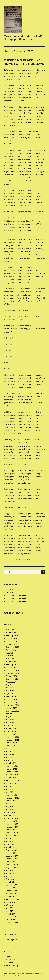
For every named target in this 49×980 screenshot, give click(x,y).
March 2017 (11, 914)
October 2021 (11, 778)
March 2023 (11, 728)
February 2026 (12, 635)
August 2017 (11, 902)
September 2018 (12, 865)
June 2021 (10, 789)
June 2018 (10, 873)
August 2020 (11, 804)
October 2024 (11, 676)
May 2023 (10, 722)
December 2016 (12, 923)
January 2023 (11, 734)
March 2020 (11, 815)
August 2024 (11, 682)
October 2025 (11, 644)
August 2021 (11, 783)
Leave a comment (25, 559)
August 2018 (11, 868)
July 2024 (10, 685)
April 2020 (10, 812)
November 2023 (12, 705)
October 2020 (11, 801)
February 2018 (12, 885)
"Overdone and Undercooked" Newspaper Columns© (23, 38)
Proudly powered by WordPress (15, 976)
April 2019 (10, 844)
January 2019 (11, 853)
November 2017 (12, 894)
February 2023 (12, 731)
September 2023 (12, 711)
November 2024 (12, 673)
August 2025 (11, 650)
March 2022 (11, 763)
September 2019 (12, 833)
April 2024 (10, 693)
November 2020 (12, 798)
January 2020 (11, 821)
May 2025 (10, 656)
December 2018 (12, 856)
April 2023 (10, 725)
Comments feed (12, 963)
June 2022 (10, 754)
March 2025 (11, 662)
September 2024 (13, 679)
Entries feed (11, 960)
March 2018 (11, 882)
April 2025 (10, 659)
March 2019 (11, 847)
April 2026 (10, 630)
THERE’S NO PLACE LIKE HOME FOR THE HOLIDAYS (24, 62)
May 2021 (10, 792)
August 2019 (11, 836)
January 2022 (11, 769)
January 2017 (11, 920)
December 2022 (12, 737)
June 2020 (10, 810)
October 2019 (11, 830)
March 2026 (11, 633)
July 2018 (9, 870)
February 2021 (12, 795)
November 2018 (12, 859)
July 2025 (10, 653)
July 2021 (9, 786)
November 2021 (12, 775)
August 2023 (11, 714)
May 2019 (10, 841)
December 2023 (12, 702)
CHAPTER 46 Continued (16, 595)
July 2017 (9, 905)
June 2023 (10, 720)
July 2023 (10, 717)
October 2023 (11, 708)
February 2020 (12, 818)
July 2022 (10, 751)
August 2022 (11, 749)
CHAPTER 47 (11, 593)
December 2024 (12, 670)
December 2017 (12, 891)
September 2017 (12, 899)
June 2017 (10, 908)
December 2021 (12, 772)
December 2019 (12, 824)
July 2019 (9, 839)
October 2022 (11, 743)
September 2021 (12, 780)
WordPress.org (12, 965)
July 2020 (10, 807)
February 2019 (12, 850)
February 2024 (12, 696)
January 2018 (11, 888)
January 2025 (11, 667)
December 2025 (12, 641)
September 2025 (12, 647)
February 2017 (11, 917)
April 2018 (10, 879)
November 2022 (12, 740)
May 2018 (10, 876)
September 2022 (12, 746)
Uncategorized (12, 940)
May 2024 (10, 691)
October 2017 (11, 897)
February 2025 (12, 664)
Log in (8, 957)
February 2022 (12, 766)
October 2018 (11, 862)
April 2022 (10, 760)
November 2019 (12, 827)
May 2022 (10, 757)
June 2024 (10, 688)
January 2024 (11, 699)
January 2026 (11, 638)
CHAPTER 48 (11, 590)
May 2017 (10, 911)
